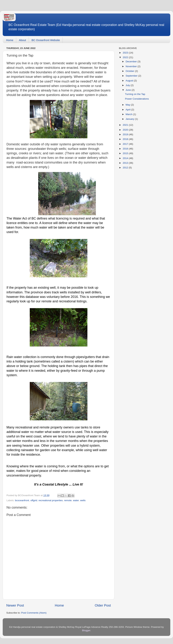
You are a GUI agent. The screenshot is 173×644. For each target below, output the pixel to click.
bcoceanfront (22, 500)
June (129, 90)
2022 (126, 57)
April (128, 110)
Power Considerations (137, 99)
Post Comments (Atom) (34, 613)
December (132, 62)
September (132, 76)
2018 (126, 139)
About (22, 40)
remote (68, 500)
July (128, 85)
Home (10, 40)
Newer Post (15, 605)
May (128, 105)
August (130, 81)
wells (83, 500)
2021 (126, 125)
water (76, 500)
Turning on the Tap (135, 94)
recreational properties (51, 500)
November (132, 66)
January (130, 119)
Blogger (86, 630)
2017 (126, 144)
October (130, 71)
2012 (126, 168)
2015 (126, 153)
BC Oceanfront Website (46, 40)
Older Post (103, 605)
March (129, 114)
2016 (126, 149)
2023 (126, 53)
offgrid (34, 500)
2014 (126, 158)
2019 (126, 134)
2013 (126, 163)
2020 (126, 130)
